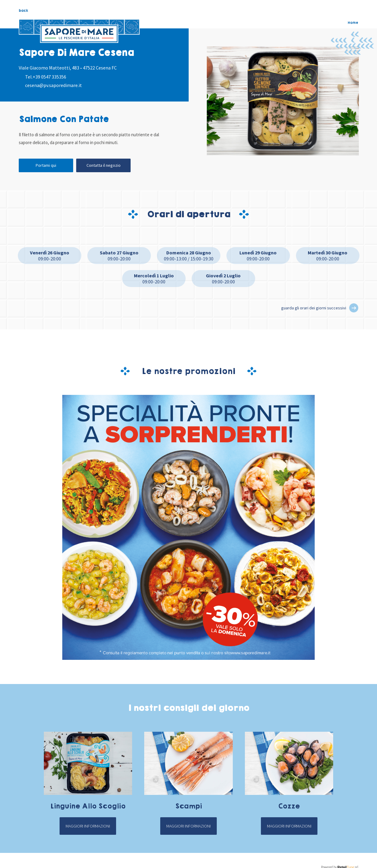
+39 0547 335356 (49, 77)
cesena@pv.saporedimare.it (54, 85)
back (23, 11)
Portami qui (46, 165)
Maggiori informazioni (88, 826)
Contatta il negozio (104, 165)
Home (353, 23)
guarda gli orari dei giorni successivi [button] (314, 308)
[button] (354, 308)
